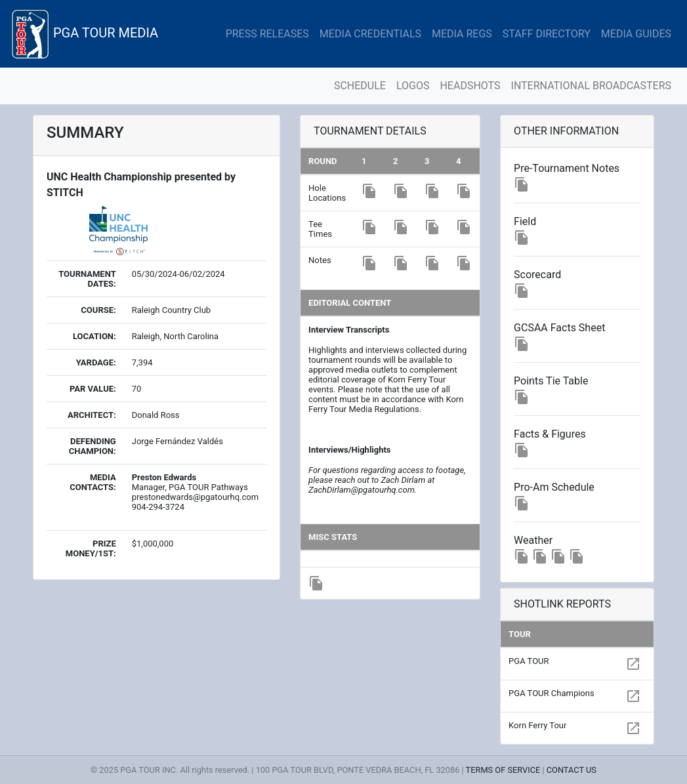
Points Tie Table (551, 381)
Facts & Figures (550, 434)
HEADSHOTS (470, 86)
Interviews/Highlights (349, 450)
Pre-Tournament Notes (567, 168)
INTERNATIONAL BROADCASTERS (591, 86)
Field (525, 221)
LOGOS (413, 86)
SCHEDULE (360, 86)
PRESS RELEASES (267, 34)
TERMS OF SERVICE (503, 770)
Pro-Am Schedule (554, 487)
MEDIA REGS (462, 34)
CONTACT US (572, 770)
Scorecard (537, 275)
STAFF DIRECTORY (547, 34)
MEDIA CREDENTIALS (370, 34)
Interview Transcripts (349, 330)
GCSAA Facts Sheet (559, 328)
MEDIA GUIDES (636, 34)
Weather (533, 540)
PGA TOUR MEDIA (84, 34)
